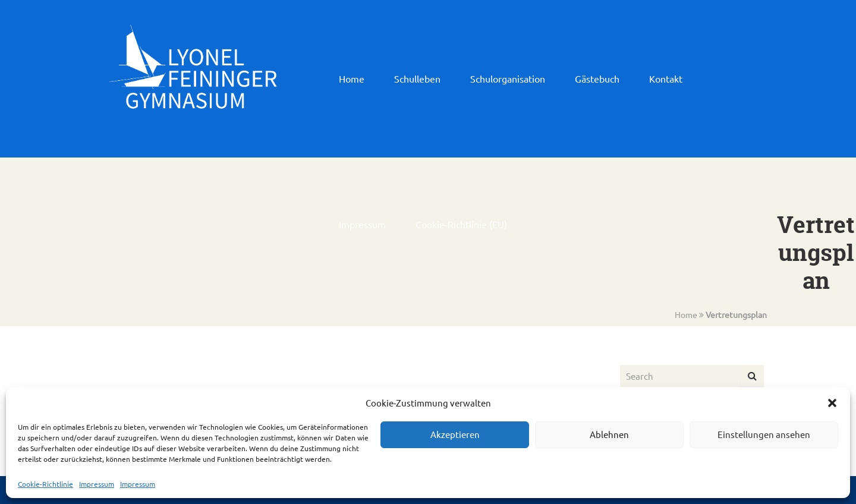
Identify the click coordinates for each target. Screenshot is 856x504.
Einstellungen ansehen (764, 434)
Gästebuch (597, 78)
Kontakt (666, 78)
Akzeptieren (455, 434)
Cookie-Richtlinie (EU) (461, 224)
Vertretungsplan (736, 314)
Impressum (97, 484)
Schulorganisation (508, 78)
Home (352, 78)
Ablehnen (609, 434)
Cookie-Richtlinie (45, 484)
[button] (832, 403)
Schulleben (417, 78)
